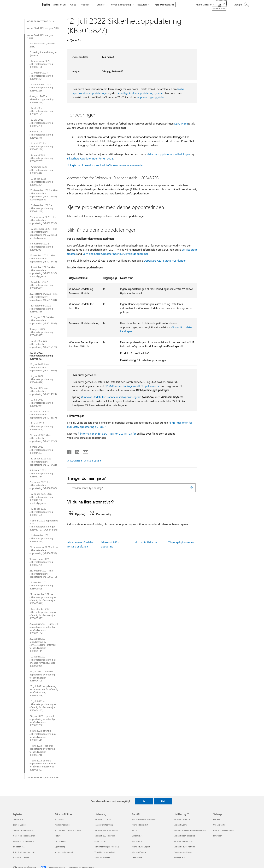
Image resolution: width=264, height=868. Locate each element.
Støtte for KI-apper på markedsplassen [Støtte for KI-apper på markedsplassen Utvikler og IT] (190, 830)
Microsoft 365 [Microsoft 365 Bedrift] (138, 841)
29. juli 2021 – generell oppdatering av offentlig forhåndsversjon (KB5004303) (42, 676)
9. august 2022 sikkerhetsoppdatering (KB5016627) (41, 332)
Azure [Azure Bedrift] (134, 830)
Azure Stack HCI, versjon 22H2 (43, 28)
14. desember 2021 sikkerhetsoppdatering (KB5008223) (41, 538)
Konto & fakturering (121, 5)
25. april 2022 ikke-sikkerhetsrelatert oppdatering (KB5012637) (43, 415)
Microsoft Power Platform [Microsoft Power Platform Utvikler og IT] (184, 847)
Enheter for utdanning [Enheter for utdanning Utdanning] (104, 825)
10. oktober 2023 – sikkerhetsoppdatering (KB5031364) (41, 76)
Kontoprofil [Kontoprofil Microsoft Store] (59, 819)
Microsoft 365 (60, 5)
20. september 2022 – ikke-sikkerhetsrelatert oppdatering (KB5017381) (44, 297)
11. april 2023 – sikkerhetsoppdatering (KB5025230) (41, 146)
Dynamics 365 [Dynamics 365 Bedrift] (138, 836)
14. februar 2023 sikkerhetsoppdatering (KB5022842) (41, 170)
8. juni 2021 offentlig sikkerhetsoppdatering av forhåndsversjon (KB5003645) (43, 735)
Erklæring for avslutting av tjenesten (43, 54)
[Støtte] (45, 5)
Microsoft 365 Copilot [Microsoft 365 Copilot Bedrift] (141, 847)
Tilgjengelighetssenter (181, 542)
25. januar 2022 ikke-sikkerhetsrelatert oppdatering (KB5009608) (43, 485)
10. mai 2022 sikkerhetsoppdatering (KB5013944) (41, 403)
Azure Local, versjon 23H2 (41, 21)
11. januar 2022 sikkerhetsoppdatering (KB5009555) (41, 512)
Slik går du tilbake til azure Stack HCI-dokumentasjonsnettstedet (105, 165)
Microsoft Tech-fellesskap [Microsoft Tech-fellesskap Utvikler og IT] (184, 836)
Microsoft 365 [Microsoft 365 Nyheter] (19, 847)
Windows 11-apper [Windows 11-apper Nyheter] (21, 858)
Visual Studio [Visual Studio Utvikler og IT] (179, 858)
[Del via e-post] (84, 451)
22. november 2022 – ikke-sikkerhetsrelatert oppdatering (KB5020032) (44, 220)
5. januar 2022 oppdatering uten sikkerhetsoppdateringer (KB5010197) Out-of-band (44, 525)
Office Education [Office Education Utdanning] (101, 841)
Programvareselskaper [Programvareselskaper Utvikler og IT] (183, 852)
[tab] (78, 514)
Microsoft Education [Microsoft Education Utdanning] (103, 819)
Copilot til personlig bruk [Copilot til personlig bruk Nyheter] (24, 841)
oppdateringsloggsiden (151, 97)
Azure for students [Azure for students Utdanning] (102, 858)
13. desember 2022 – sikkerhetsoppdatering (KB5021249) (41, 208)
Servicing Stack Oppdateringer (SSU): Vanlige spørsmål (115, 254)
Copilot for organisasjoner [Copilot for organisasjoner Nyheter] (24, 836)
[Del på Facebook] (70, 451)
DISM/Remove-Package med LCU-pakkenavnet (132, 386)
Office (73, 5)
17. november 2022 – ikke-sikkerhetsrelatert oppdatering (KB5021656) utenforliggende (44, 233)
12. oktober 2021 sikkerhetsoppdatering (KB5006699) (41, 586)
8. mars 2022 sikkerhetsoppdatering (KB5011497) (41, 450)
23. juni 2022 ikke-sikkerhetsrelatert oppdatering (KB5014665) (43, 367)
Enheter (101, 5)
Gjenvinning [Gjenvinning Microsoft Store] (60, 847)
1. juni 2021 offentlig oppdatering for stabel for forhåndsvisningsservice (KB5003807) (43, 765)
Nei (163, 801)
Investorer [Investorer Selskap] (217, 836)
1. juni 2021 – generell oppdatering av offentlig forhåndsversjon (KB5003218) (42, 750)
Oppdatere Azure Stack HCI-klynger (165, 260)
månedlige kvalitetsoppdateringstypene (139, 93)
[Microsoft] (25, 5)
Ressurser (142, 5)
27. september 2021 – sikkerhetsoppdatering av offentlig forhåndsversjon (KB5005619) (43, 599)
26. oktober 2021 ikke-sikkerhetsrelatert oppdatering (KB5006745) (43, 574)
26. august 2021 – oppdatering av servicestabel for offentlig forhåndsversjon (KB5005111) (43, 645)
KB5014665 (181, 123)
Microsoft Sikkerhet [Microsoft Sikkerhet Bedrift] (140, 825)
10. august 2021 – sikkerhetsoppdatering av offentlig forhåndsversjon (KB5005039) (43, 661)
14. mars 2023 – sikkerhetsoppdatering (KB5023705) (41, 158)
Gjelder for (75, 40)
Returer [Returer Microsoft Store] (58, 836)
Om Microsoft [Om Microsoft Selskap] (219, 825)
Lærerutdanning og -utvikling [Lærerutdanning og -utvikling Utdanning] (107, 847)
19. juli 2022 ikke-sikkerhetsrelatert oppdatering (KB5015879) (43, 344)
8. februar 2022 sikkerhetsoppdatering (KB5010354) (41, 473)
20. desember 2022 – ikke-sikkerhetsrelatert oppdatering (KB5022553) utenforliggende (44, 195)
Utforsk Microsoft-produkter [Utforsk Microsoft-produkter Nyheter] (25, 852)
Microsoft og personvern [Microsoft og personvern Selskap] (223, 830)
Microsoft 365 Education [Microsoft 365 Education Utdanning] (105, 836)
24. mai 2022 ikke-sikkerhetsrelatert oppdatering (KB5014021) (43, 391)
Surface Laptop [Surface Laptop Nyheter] (19, 825)
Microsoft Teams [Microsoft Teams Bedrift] (139, 852)
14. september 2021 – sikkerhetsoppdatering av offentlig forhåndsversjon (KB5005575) (43, 614)
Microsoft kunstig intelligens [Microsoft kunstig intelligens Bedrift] (144, 819)
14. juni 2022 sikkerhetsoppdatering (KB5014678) (41, 379)
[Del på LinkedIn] (76, 451)
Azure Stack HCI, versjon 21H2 (40, 37)
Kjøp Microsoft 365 (164, 5)
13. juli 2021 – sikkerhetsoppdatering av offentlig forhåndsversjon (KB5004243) (43, 706)
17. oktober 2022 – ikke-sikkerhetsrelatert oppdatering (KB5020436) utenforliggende (43, 272)
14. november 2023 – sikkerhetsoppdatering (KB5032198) (41, 64)
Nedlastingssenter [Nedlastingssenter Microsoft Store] (63, 825)
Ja (144, 801)
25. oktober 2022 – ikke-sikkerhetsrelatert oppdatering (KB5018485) (43, 258)
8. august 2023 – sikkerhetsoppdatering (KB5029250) (42, 99)
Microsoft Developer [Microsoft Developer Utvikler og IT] (182, 819)
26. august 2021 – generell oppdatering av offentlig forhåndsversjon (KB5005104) (44, 629)
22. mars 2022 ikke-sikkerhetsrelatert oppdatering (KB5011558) (43, 438)
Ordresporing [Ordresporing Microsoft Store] (60, 841)
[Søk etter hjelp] (221, 4)
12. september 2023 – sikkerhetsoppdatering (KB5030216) (41, 88)
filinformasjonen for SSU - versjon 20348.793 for (107, 433)
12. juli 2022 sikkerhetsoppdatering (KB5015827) (41, 356)
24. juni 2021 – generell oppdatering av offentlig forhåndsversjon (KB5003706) (42, 721)
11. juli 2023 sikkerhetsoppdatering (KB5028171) (41, 111)
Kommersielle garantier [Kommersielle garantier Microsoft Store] (65, 852)
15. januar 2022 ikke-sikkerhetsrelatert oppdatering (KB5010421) (43, 462)
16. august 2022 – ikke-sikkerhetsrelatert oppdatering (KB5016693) (43, 320)
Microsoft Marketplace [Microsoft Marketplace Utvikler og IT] (183, 841)
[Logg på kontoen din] (241, 5)
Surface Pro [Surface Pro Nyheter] (18, 819)
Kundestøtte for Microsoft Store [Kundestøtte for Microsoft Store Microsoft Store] (68, 830)
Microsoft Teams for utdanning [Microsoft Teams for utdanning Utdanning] (107, 830)
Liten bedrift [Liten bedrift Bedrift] (137, 858)
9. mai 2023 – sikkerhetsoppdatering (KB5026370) (41, 135)
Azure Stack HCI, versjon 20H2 (43, 778)
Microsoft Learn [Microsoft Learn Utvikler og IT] (180, 825)
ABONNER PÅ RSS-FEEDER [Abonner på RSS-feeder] (86, 461)
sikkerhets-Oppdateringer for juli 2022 (90, 158)
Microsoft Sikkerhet (146, 542)
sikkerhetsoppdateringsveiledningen (168, 154)
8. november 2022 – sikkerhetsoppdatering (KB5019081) (41, 247)
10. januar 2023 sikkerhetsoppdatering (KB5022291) (41, 182)
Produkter (86, 5)
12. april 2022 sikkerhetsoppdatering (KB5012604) (41, 426)
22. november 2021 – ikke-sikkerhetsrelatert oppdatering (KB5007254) (44, 550)
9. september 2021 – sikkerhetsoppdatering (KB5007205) (41, 562)
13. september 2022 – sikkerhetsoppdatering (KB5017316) (41, 309)
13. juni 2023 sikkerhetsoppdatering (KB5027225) (41, 123)
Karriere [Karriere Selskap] (217, 819)
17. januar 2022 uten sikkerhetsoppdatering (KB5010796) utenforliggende (41, 498)
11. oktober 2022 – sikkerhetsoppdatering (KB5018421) (41, 285)
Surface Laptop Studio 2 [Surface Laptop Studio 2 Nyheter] (23, 830)
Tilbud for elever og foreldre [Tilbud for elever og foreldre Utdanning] (106, 852)
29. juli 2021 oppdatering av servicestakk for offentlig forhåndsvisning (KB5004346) (44, 691)
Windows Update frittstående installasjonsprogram (111, 397)
